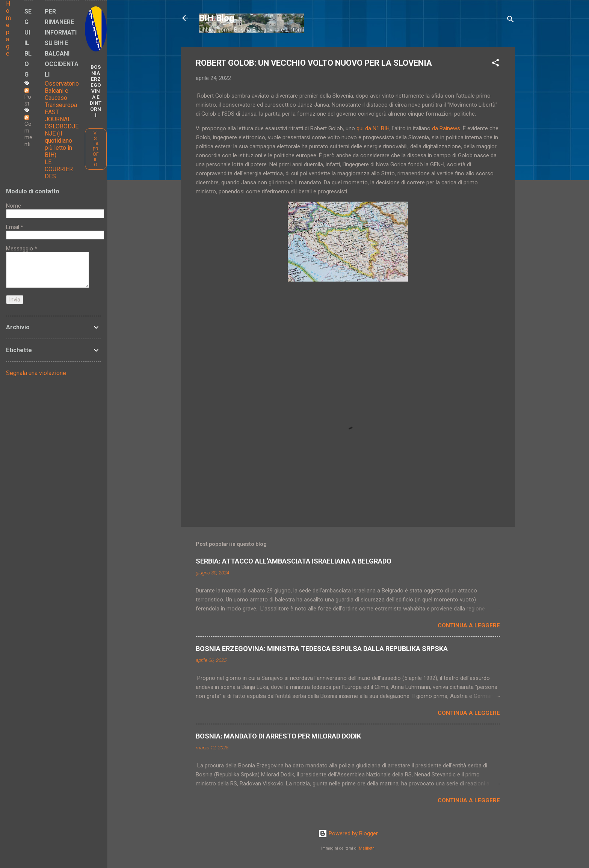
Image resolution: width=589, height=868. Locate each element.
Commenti (28, 131)
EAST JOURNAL (58, 116)
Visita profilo (96, 149)
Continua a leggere (469, 625)
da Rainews (446, 128)
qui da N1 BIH (373, 128)
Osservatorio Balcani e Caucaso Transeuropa (62, 94)
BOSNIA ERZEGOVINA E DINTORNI (96, 91)
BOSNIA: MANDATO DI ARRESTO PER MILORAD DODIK (278, 736)
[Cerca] (510, 20)
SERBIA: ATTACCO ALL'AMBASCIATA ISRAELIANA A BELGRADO (294, 561)
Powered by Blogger (348, 833)
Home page (8, 29)
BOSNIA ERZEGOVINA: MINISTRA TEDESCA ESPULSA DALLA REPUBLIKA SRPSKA (322, 649)
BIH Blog (217, 18)
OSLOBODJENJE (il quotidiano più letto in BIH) (62, 141)
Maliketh (367, 848)
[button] (495, 64)
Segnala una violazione (36, 373)
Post (28, 98)
